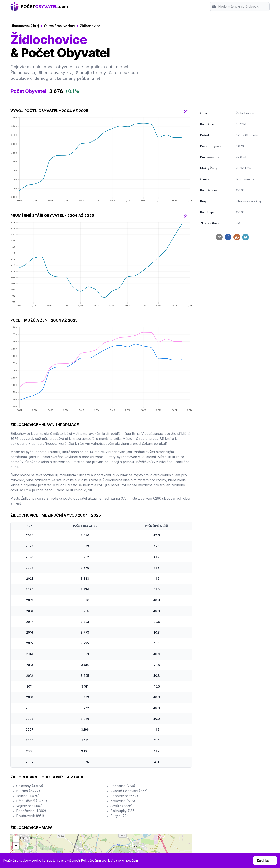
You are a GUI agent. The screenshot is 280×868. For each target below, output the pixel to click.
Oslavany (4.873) (30, 786)
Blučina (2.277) (28, 791)
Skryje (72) (119, 816)
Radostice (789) (123, 786)
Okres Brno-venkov (60, 26)
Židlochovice (90, 26)
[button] (16, 840)
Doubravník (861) (30, 816)
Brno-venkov (245, 179)
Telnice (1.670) (28, 796)
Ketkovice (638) (123, 801)
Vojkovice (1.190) (29, 806)
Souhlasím (265, 861)
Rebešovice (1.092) (31, 811)
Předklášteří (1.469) (32, 801)
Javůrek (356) (121, 806)
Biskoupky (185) (123, 811)
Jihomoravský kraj (25, 26)
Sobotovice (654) (124, 796)
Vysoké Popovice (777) (129, 791)
